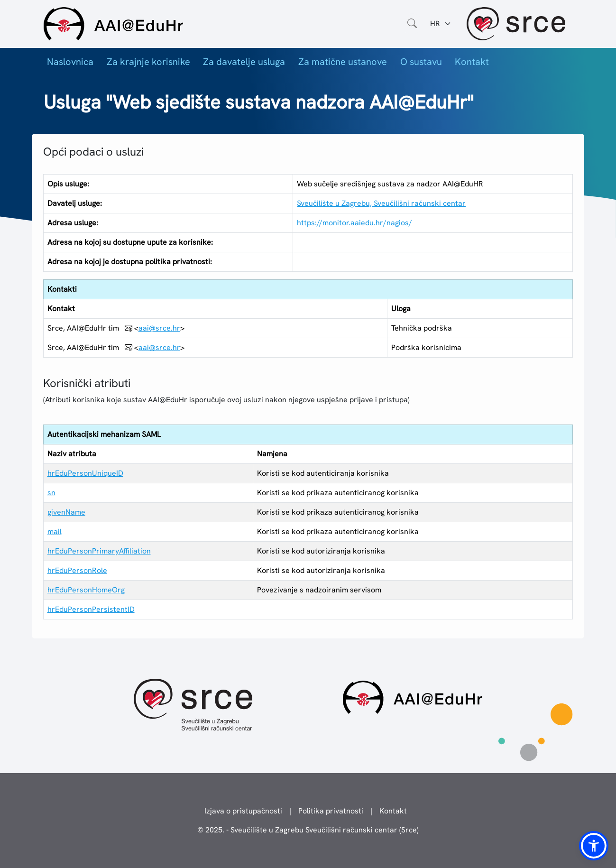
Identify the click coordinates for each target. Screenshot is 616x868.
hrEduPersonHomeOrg (86, 590)
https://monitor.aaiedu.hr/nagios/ (354, 223)
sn (51, 493)
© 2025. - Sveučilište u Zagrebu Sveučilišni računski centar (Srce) (308, 830)
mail (55, 531)
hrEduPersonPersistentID (91, 609)
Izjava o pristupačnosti (243, 811)
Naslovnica (70, 62)
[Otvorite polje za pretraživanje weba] (412, 24)
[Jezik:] (441, 24)
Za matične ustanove (343, 62)
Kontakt (472, 62)
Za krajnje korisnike (148, 62)
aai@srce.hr (159, 328)
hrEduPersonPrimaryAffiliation (99, 551)
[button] (594, 846)
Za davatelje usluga (244, 62)
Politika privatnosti (331, 811)
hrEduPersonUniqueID (85, 473)
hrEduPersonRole (77, 570)
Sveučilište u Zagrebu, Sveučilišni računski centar (381, 203)
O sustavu (421, 62)
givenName (66, 512)
